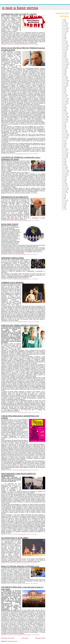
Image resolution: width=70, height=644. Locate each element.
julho (63, 34)
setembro (64, 31)
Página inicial (25, 638)
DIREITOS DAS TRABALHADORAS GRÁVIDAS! (20, 325)
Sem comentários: (35, 44)
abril (63, 21)
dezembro (64, 27)
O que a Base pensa (20, 8)
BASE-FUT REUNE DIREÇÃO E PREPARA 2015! (20, 566)
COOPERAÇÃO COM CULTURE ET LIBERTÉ (19, 14)
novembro (64, 28)
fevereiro (64, 24)
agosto (63, 33)
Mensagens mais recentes (8, 638)
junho (63, 36)
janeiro (63, 25)
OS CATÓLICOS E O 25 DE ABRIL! (15, 538)
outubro (64, 30)
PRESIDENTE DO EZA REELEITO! (15, 197)
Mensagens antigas (40, 638)
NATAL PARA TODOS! (10, 224)
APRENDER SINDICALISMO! (13, 258)
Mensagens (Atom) (12, 641)
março (63, 22)
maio (63, 19)
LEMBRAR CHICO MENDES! (12, 283)
